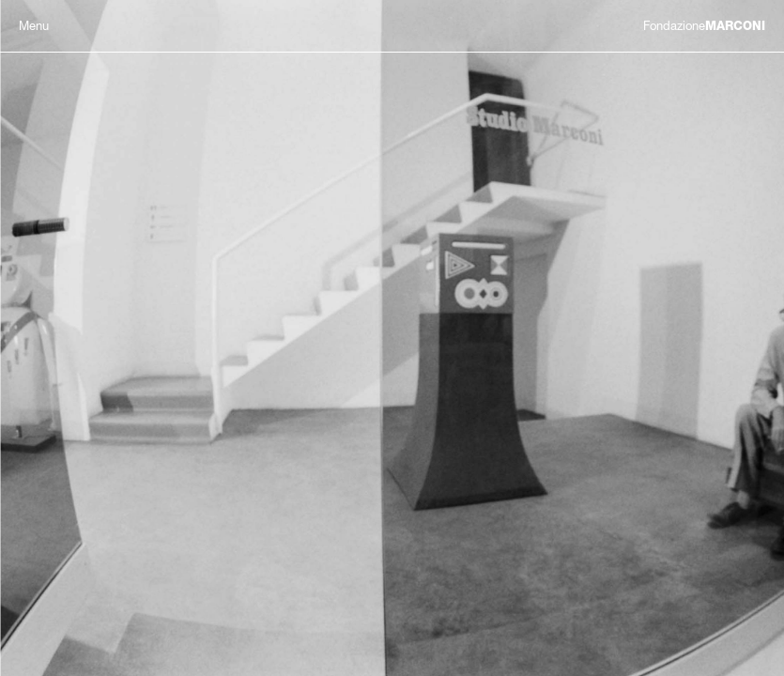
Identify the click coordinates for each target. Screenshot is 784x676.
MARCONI (704, 26)
